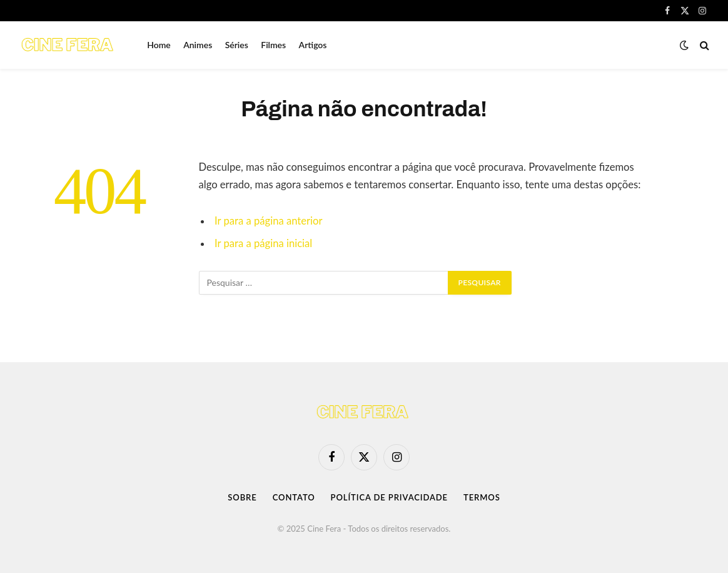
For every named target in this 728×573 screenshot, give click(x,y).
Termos (482, 497)
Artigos (313, 45)
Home (159, 45)
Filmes (273, 45)
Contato (294, 497)
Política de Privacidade (389, 497)
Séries (237, 45)
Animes (198, 45)
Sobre (242, 497)
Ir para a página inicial (263, 243)
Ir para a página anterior (268, 221)
